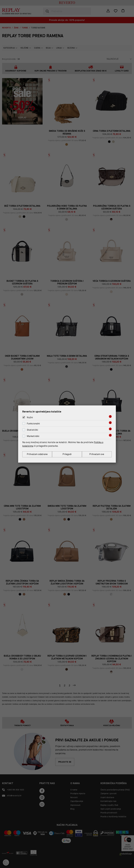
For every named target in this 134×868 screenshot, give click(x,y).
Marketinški (33, 436)
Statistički (32, 430)
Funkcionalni (33, 423)
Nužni (30, 417)
